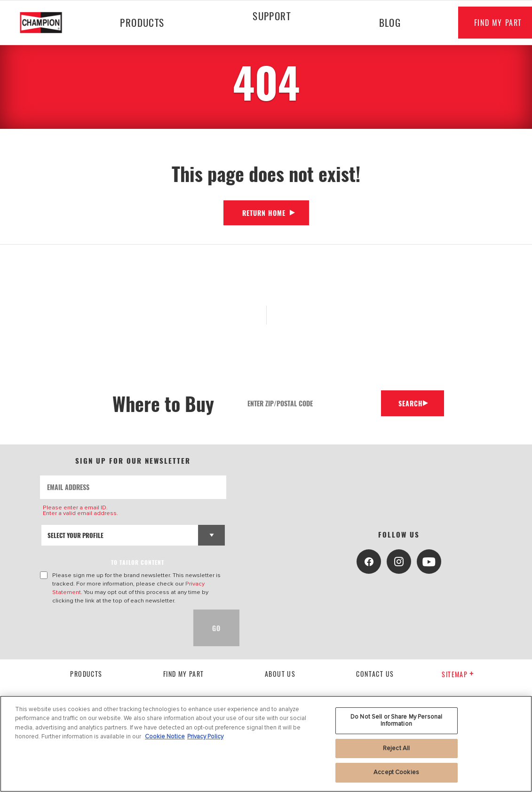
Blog (385, 22)
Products (141, 22)
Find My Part (184, 674)
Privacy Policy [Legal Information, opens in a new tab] (205, 737)
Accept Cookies (396, 772)
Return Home (264, 213)
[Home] (47, 23)
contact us (375, 674)
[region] (266, 744)
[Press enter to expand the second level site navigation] (269, 41)
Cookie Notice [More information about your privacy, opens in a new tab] (165, 737)
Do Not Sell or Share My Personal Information (396, 721)
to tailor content (138, 562)
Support (269, 16)
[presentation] (111, 628)
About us (280, 674)
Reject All (396, 748)
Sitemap (458, 674)
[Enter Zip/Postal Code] (309, 403)
